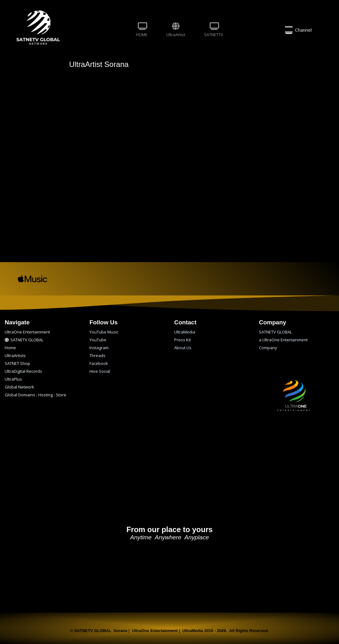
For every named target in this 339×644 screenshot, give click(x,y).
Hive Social (100, 371)
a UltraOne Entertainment (283, 340)
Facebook (99, 363)
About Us (183, 348)
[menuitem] (142, 30)
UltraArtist (176, 30)
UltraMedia (185, 332)
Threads (97, 355)
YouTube (98, 340)
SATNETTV (214, 30)
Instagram (99, 348)
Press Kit (183, 340)
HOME (142, 30)
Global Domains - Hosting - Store (35, 395)
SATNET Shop (17, 363)
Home (10, 348)
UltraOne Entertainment (27, 332)
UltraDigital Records (23, 371)
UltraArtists (15, 355)
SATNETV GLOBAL (24, 340)
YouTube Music (104, 332)
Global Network (19, 387)
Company (268, 348)
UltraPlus (13, 379)
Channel (298, 30)
